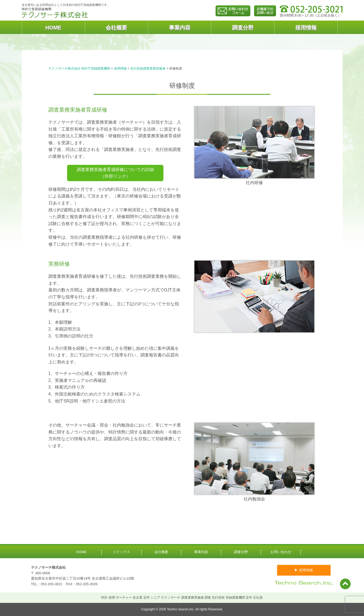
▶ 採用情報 (304, 570)
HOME (53, 28)
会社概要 (116, 28)
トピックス (121, 552)
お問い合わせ (281, 552)
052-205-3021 (51, 584)
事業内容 (180, 28)
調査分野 (243, 28)
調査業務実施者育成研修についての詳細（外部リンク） (115, 173)
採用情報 (306, 28)
